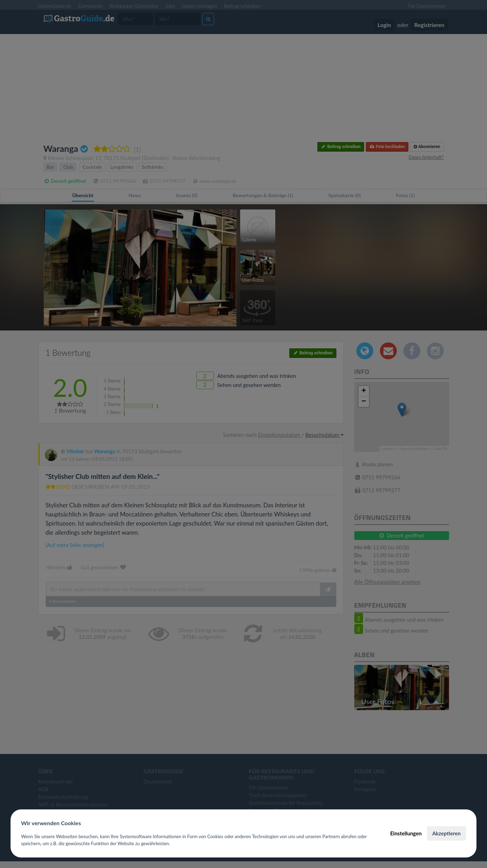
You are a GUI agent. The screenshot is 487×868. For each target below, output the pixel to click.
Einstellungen (406, 833)
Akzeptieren (446, 833)
